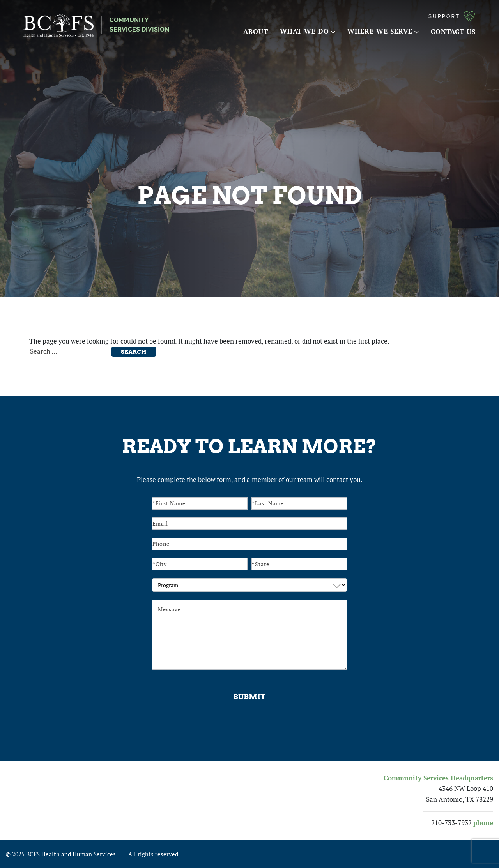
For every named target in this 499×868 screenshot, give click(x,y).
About (256, 31)
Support (444, 16)
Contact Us (453, 31)
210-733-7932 (451, 823)
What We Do (308, 31)
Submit (249, 697)
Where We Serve (383, 31)
